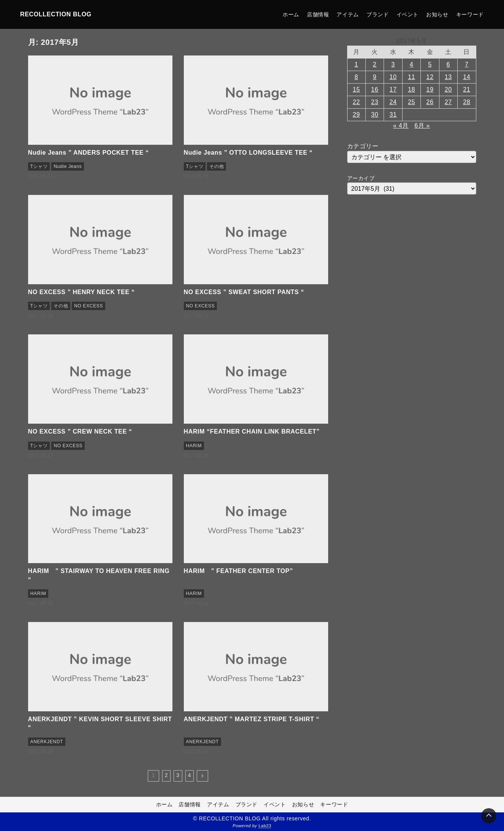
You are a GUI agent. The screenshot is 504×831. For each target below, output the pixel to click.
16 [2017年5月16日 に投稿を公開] (375, 89)
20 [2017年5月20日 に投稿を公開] (448, 89)
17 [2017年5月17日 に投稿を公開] (393, 89)
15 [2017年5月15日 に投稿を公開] (356, 89)
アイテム (348, 14)
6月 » (422, 126)
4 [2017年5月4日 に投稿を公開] (412, 64)
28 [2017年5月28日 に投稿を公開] (467, 102)
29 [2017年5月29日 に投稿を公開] (356, 115)
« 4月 (401, 126)
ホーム (291, 14)
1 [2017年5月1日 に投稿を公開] (356, 64)
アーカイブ (361, 178)
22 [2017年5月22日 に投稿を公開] (356, 102)
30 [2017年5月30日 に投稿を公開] (375, 115)
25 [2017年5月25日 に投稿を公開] (412, 102)
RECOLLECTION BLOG (56, 14)
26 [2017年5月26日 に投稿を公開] (430, 102)
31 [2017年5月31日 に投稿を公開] (393, 115)
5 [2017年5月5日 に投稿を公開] (430, 64)
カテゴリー (363, 146)
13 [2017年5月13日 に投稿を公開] (448, 77)
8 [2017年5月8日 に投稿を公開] (356, 77)
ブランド (378, 14)
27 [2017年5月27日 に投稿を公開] (448, 102)
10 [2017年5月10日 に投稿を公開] (393, 77)
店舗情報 (318, 14)
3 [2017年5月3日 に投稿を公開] (393, 64)
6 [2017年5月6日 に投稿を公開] (449, 64)
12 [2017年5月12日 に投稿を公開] (430, 77)
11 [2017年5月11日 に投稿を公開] (412, 77)
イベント (408, 14)
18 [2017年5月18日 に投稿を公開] (412, 89)
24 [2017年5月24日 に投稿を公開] (393, 102)
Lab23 (265, 826)
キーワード (470, 14)
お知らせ (437, 14)
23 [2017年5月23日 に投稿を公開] (375, 102)
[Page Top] (489, 816)
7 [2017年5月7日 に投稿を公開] (467, 64)
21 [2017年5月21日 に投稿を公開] (467, 89)
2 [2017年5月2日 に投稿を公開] (375, 64)
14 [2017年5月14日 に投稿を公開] (467, 77)
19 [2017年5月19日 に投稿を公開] (430, 89)
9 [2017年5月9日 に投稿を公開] (375, 77)
